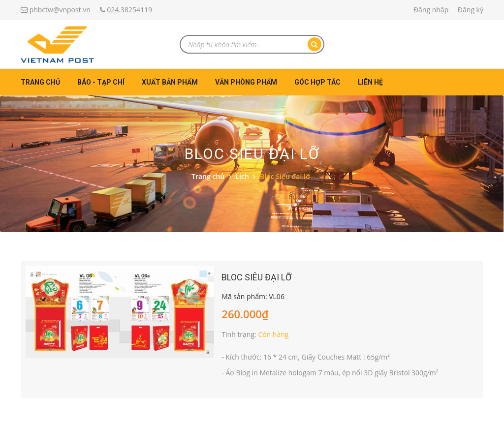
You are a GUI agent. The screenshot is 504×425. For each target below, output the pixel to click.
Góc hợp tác (317, 82)
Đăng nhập (431, 10)
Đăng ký (471, 10)
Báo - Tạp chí (101, 82)
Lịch (242, 176)
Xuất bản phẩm (170, 82)
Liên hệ (370, 82)
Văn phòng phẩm (246, 82)
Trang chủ (40, 82)
